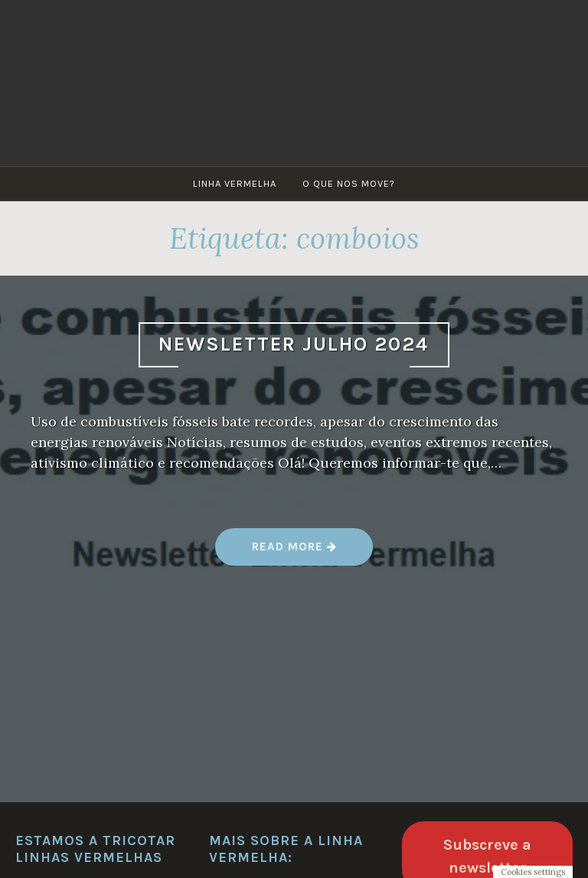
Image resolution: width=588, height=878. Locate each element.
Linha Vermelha (235, 183)
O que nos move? (349, 183)
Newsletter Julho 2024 (294, 344)
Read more (295, 552)
